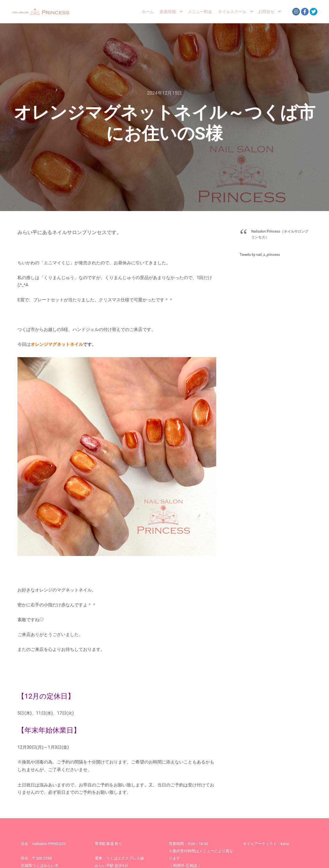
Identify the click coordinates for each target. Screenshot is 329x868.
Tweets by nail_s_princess (260, 255)
